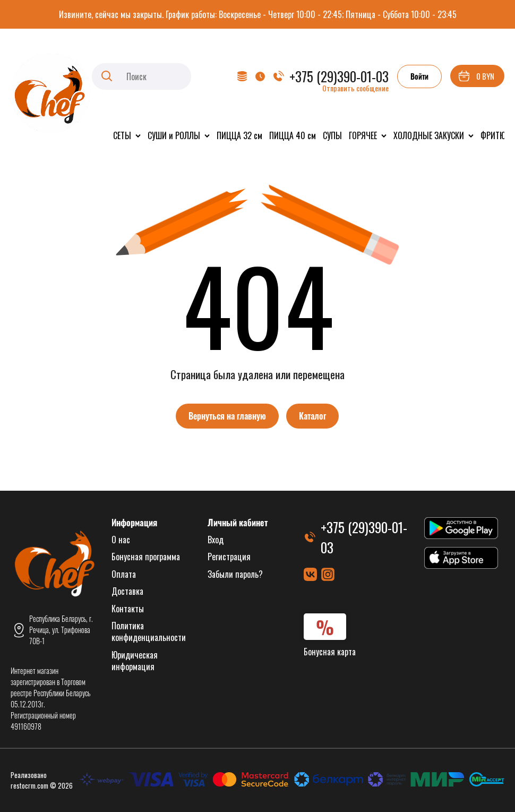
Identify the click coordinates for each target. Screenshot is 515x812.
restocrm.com (29, 785)
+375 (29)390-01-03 (339, 76)
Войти (419, 76)
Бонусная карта (330, 652)
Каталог (312, 416)
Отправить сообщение (355, 88)
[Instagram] (328, 574)
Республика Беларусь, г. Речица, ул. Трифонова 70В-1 (61, 630)
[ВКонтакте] (310, 574)
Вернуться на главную (227, 416)
